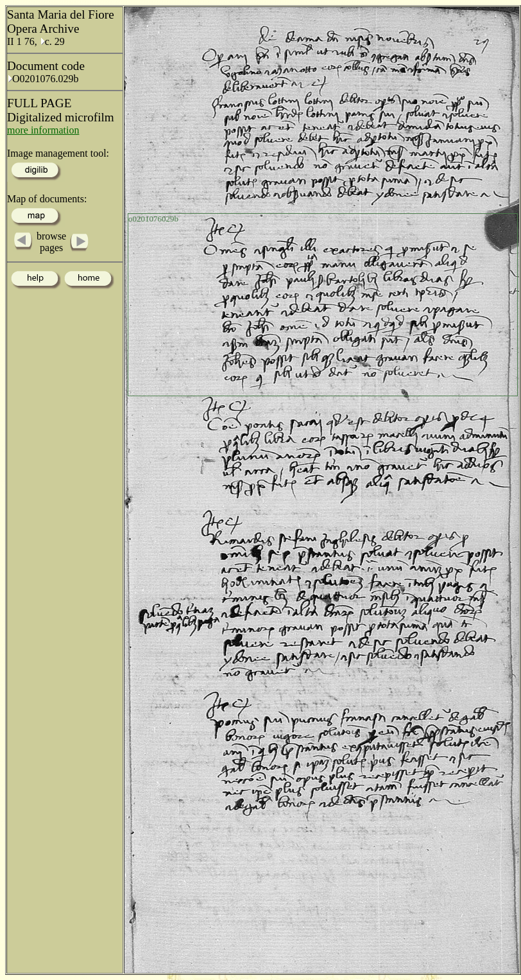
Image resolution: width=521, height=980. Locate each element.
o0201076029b (153, 219)
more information (43, 130)
